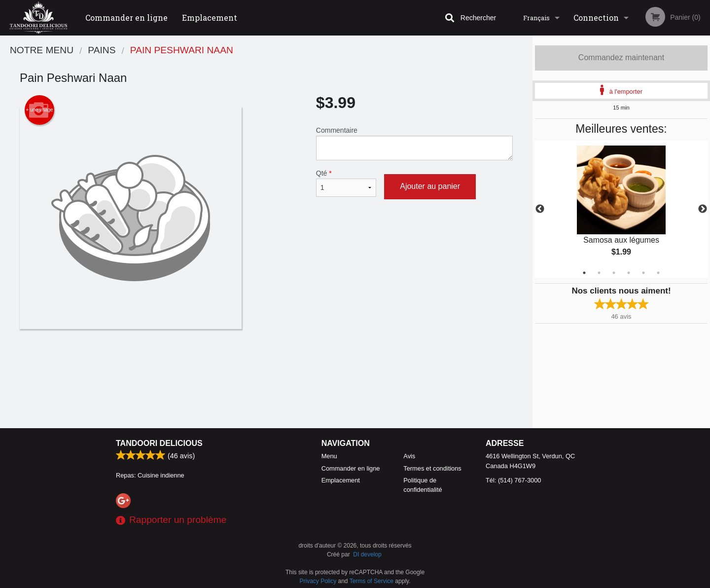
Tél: (513, 480)
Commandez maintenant (621, 57)
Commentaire (414, 143)
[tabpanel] (621, 209)
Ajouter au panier (430, 186)
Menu (329, 456)
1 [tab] (584, 273)
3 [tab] (614, 273)
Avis (409, 456)
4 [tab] (629, 273)
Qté (346, 183)
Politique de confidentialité (423, 485)
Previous (540, 209)
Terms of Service (372, 581)
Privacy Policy (318, 581)
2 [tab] (599, 273)
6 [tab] (658, 273)
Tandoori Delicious (159, 443)
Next (703, 209)
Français (536, 18)
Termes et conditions (432, 468)
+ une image (39, 110)
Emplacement (210, 18)
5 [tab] (643, 273)
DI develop (367, 554)
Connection (596, 18)
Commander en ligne (126, 18)
